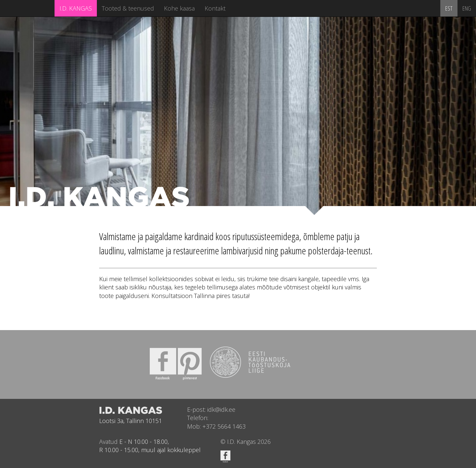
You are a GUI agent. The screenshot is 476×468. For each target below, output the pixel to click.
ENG (467, 8)
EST (449, 8)
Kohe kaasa (179, 8)
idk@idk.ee (221, 409)
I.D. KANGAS (76, 8)
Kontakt (215, 8)
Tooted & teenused (128, 8)
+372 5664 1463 (224, 426)
